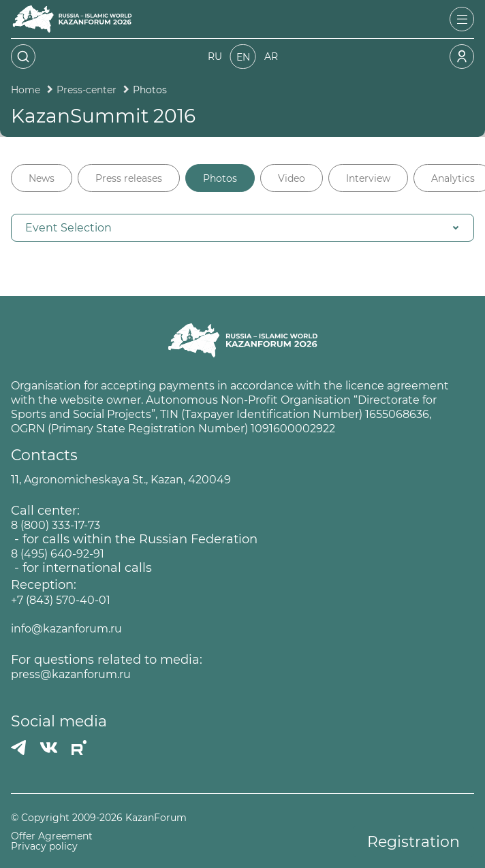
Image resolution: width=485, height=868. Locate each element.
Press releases (129, 178)
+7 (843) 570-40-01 (61, 600)
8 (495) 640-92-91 (58, 554)
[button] (242, 228)
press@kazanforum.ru (71, 674)
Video (292, 178)
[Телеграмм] (18, 748)
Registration (413, 842)
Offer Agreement (52, 836)
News (42, 178)
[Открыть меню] (462, 19)
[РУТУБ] (79, 748)
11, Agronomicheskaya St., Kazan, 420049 (121, 480)
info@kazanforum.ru (66, 629)
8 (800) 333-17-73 (56, 525)
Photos (220, 178)
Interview (368, 178)
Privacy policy (44, 847)
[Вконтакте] (49, 748)
